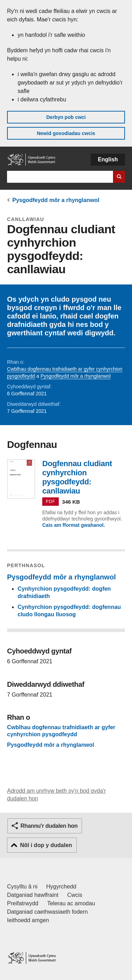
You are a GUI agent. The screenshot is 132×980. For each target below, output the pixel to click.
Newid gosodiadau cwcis (66, 133)
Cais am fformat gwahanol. (74, 525)
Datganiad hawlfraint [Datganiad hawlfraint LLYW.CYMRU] (33, 895)
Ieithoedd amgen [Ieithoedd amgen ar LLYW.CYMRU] (28, 920)
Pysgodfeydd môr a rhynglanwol (56, 200)
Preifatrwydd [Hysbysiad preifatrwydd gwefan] (23, 903)
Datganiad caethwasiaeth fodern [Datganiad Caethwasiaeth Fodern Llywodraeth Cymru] (48, 912)
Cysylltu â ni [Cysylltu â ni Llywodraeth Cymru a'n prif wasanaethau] (22, 887)
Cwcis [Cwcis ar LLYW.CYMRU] (75, 895)
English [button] (108, 159)
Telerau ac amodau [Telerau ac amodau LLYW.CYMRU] (71, 903)
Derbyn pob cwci (66, 117)
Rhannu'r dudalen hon (49, 826)
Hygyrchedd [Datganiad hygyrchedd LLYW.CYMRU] (61, 887)
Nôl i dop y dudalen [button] (46, 845)
